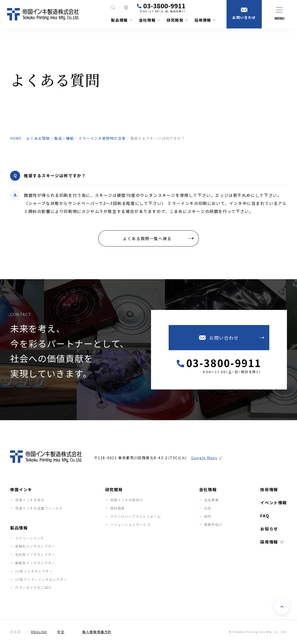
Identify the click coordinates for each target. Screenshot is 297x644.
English (39, 632)
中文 (61, 632)
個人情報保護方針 (97, 632)
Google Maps (204, 457)
